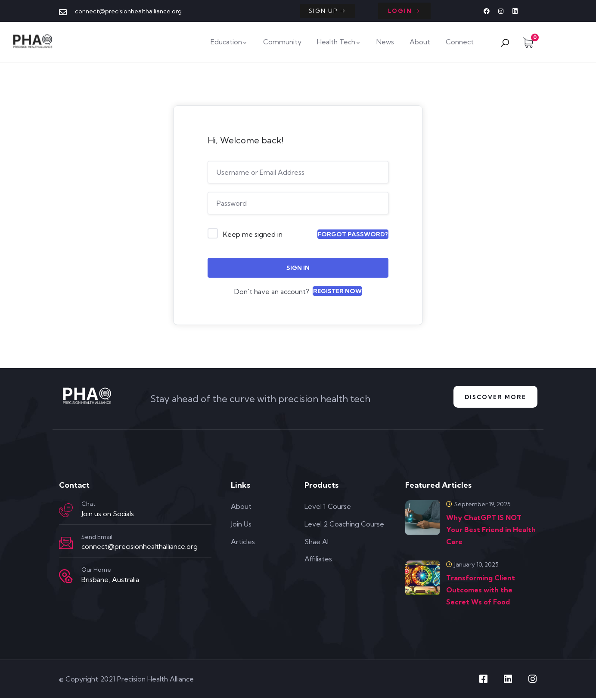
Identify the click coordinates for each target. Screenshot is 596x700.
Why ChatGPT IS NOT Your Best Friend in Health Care (491, 531)
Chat (88, 505)
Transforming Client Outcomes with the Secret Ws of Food (481, 592)
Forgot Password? (353, 234)
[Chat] (66, 512)
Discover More (492, 398)
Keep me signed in (253, 234)
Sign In (298, 268)
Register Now (337, 291)
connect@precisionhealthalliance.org (140, 548)
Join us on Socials (108, 515)
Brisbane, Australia (110, 581)
